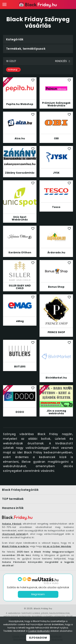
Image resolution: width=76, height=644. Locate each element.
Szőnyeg (12, 70)
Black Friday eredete (15, 546)
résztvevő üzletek (14, 534)
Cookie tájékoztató (39, 631)
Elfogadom (38, 638)
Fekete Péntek (12, 524)
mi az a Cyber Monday (57, 546)
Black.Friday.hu (43, 608)
